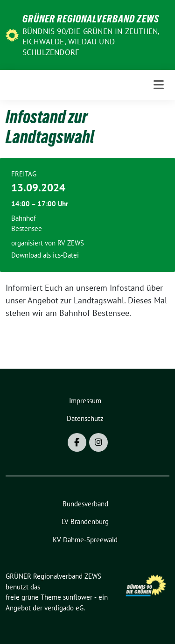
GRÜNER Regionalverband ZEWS (91, 19)
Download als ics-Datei (45, 255)
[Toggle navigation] (159, 85)
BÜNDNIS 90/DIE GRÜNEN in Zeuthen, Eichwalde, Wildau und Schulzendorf (91, 42)
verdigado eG (64, 608)
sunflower (78, 597)
